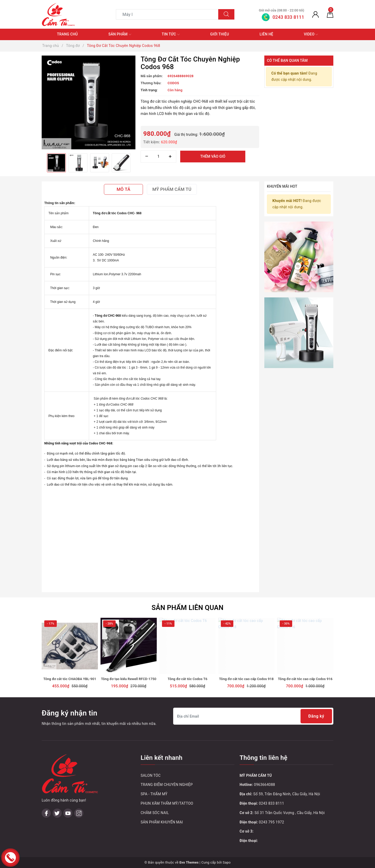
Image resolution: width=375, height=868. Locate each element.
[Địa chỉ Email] (253, 716)
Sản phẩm (120, 34)
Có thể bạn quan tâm (287, 60)
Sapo (227, 862)
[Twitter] (57, 780)
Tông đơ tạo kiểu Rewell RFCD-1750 (129, 679)
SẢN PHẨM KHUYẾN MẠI (162, 822)
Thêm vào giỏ (213, 156)
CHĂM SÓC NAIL (155, 813)
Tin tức (171, 34)
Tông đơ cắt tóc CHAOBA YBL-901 (70, 679)
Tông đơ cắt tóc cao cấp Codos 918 (246, 679)
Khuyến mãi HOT (282, 186)
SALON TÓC (151, 775)
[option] (89, 102)
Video (311, 34)
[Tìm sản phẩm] (167, 14)
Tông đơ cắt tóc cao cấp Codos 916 (305, 679)
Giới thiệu (220, 34)
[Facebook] (46, 780)
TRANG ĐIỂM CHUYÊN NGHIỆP (167, 785)
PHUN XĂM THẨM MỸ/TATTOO (167, 803)
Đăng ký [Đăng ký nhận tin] (316, 716)
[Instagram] (79, 780)
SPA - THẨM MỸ (154, 794)
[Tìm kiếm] (226, 14)
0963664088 (264, 785)
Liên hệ (266, 34)
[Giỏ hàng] (330, 14)
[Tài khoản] (315, 14)
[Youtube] (68, 780)
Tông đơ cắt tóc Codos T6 (188, 679)
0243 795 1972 (271, 822)
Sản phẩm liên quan (187, 608)
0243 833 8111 (271, 803)
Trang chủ (67, 34)
